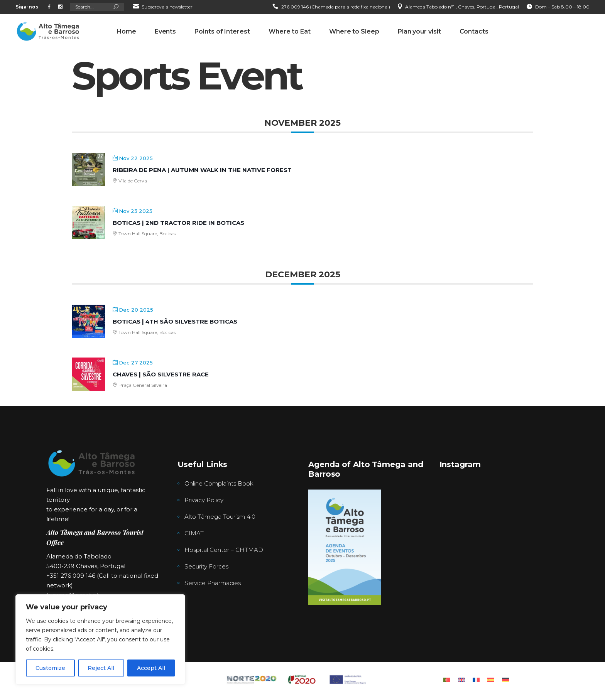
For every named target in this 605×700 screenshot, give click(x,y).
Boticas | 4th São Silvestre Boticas (175, 321)
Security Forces (206, 566)
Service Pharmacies (213, 583)
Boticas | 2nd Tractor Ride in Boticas (178, 223)
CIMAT (194, 533)
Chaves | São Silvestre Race (161, 374)
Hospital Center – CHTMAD (224, 550)
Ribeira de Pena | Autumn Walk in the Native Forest (202, 170)
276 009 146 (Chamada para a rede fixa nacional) (336, 7)
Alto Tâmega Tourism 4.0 (220, 517)
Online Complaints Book (219, 483)
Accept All (151, 668)
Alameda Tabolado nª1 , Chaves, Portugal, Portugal (462, 7)
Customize (50, 668)
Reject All (101, 668)
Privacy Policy (204, 500)
